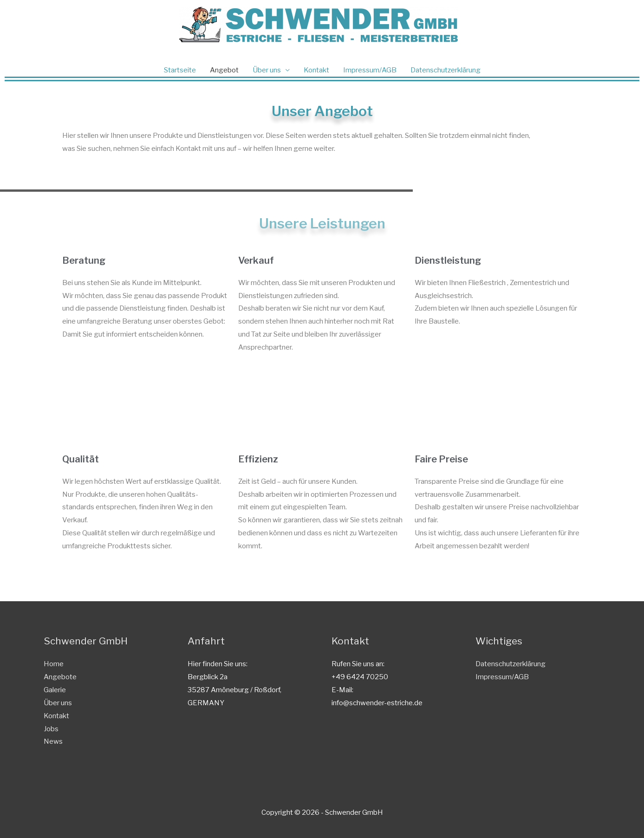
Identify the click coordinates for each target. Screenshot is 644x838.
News (53, 741)
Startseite (180, 70)
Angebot (224, 70)
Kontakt (316, 70)
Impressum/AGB (370, 70)
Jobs (51, 729)
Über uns (267, 70)
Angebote (60, 677)
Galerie (55, 690)
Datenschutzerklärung (446, 70)
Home (54, 664)
